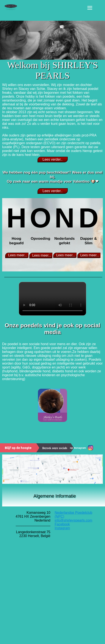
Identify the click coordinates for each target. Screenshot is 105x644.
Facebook (62, 524)
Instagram (62, 528)
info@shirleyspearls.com (74, 520)
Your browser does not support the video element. (52, 299)
